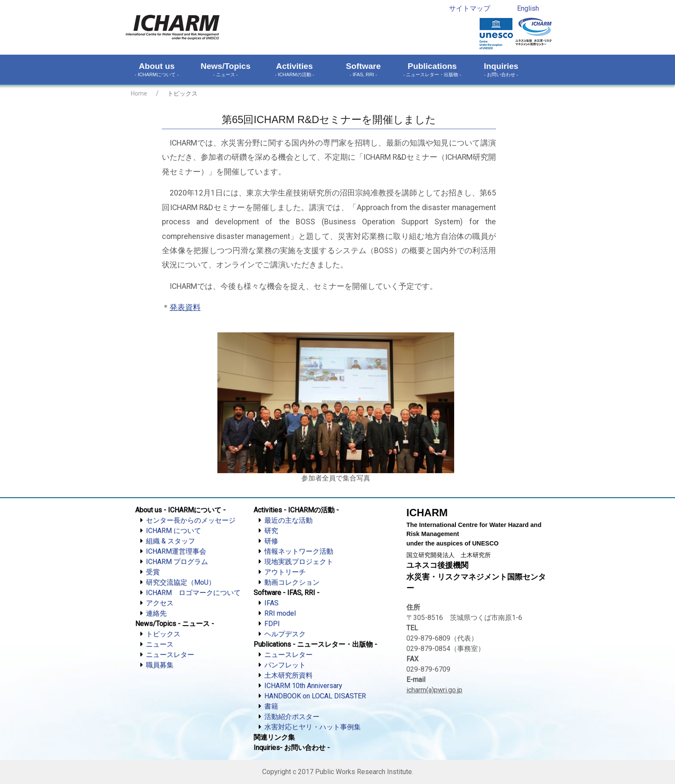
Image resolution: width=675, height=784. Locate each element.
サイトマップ (470, 8)
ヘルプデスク (285, 634)
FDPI (272, 624)
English (528, 8)
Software (363, 70)
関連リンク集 (274, 737)
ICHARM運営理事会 (176, 551)
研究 (271, 531)
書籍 (271, 706)
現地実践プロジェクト (299, 562)
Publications (432, 70)
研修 (271, 541)
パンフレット (285, 665)
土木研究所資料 (288, 675)
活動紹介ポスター (292, 717)
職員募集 (160, 665)
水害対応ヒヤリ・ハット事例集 (313, 727)
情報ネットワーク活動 (299, 551)
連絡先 (156, 613)
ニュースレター (170, 655)
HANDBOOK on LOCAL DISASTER (315, 696)
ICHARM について (173, 531)
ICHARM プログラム (177, 562)
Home (139, 93)
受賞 (153, 572)
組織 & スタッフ (170, 541)
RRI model (280, 613)
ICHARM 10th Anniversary (303, 686)
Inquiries (501, 70)
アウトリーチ (285, 572)
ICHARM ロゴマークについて (193, 593)
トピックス (163, 634)
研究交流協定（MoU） (181, 582)
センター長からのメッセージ (191, 520)
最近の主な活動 (288, 520)
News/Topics (226, 70)
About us (157, 70)
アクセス (160, 603)
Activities (294, 70)
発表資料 (185, 307)
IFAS (271, 603)
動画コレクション (292, 582)
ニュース (160, 644)
